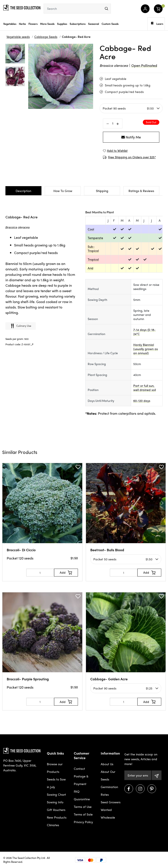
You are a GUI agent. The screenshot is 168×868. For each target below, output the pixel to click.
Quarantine (82, 799)
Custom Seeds (110, 24)
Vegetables (10, 24)
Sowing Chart (56, 794)
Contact (79, 769)
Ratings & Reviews (141, 191)
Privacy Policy (83, 822)
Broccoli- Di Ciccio (21, 550)
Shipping (102, 191)
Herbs (22, 24)
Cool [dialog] (91, 229)
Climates (53, 825)
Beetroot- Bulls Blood (107, 550)
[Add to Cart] (66, 573)
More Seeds (47, 24)
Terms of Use (83, 807)
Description (23, 191)
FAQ (77, 791)
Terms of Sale (83, 814)
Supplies (62, 24)
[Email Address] (138, 775)
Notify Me (131, 137)
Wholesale (108, 817)
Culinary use (21, 326)
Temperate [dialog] (95, 238)
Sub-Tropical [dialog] (93, 249)
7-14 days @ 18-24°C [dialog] (144, 332)
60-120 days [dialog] (142, 401)
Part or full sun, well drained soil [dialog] (145, 388)
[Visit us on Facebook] (129, 789)
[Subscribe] (157, 775)
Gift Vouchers (56, 810)
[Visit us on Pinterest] (152, 789)
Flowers (33, 24)
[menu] (106, 9)
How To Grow (63, 191)
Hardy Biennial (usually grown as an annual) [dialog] (146, 349)
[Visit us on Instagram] (140, 789)
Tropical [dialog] (93, 259)
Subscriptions (78, 24)
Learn (157, 24)
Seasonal (94, 24)
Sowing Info (55, 802)
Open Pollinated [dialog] (144, 65)
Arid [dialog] (91, 268)
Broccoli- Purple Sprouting (28, 679)
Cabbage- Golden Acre (109, 679)
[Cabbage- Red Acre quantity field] (113, 123)
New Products (57, 817)
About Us (107, 764)
